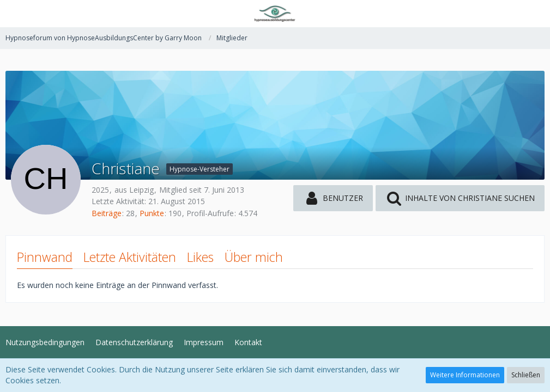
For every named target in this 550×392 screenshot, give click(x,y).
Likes (200, 257)
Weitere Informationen (465, 375)
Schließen (526, 375)
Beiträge (107, 213)
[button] (15, 14)
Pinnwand (45, 257)
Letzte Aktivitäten (130, 257)
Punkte (152, 213)
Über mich (254, 257)
